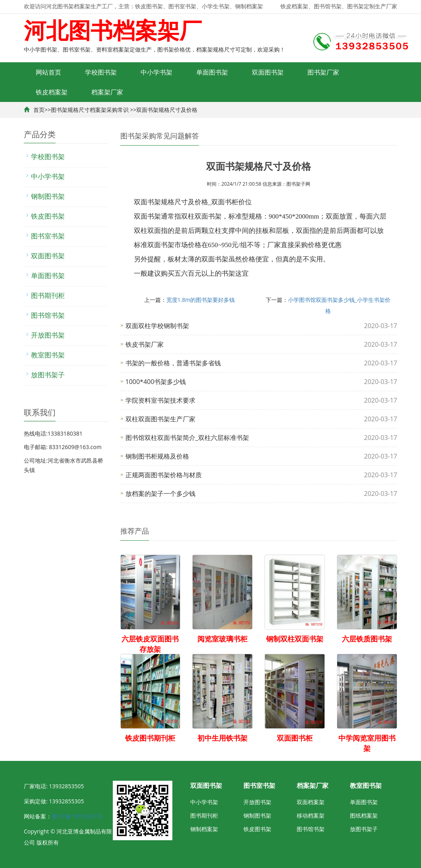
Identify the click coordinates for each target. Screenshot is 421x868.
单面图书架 (212, 72)
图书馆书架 (48, 315)
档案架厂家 (107, 92)
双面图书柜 (295, 738)
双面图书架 (268, 72)
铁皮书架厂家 (145, 344)
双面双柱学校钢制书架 (157, 326)
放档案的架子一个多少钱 (160, 494)
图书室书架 (48, 236)
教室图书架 (48, 355)
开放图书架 (48, 335)
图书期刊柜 (48, 295)
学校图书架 (101, 72)
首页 (39, 110)
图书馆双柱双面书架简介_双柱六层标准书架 (187, 438)
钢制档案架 (204, 829)
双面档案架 (311, 802)
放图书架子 (48, 375)
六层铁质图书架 (367, 639)
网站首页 (48, 72)
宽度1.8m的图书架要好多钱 (201, 300)
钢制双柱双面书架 (295, 639)
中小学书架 (156, 72)
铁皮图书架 (48, 216)
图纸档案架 (364, 815)
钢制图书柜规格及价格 (157, 456)
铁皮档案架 (52, 92)
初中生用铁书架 (222, 738)
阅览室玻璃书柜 (222, 639)
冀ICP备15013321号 (77, 816)
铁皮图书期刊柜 (150, 738)
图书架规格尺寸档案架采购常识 (90, 110)
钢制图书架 (48, 196)
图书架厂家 (323, 72)
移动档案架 (311, 815)
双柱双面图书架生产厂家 (160, 419)
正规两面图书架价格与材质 (164, 475)
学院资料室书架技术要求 (160, 400)
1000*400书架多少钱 (156, 382)
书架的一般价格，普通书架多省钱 (173, 363)
